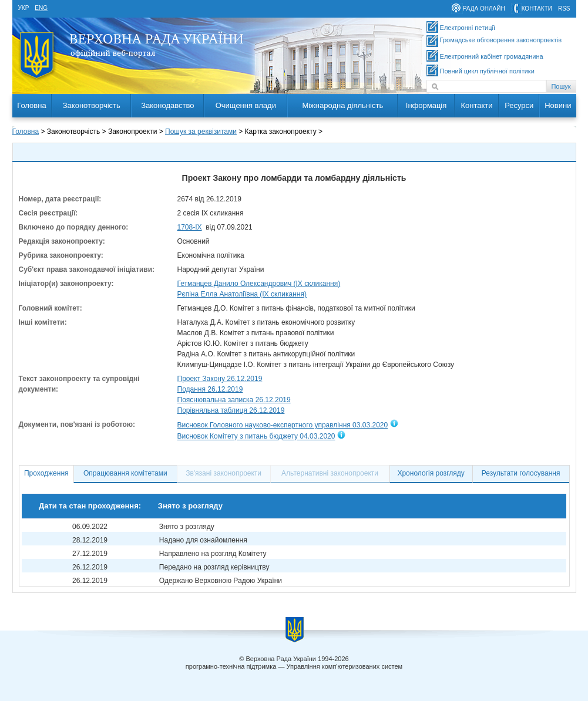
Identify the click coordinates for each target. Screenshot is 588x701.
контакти (537, 9)
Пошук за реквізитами (201, 132)
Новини (558, 105)
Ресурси (519, 105)
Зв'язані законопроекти (224, 473)
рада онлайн (484, 9)
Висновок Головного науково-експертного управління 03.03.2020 (283, 425)
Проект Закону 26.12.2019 (220, 379)
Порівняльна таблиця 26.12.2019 (231, 410)
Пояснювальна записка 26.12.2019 (234, 400)
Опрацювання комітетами (125, 473)
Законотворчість (92, 105)
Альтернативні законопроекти (330, 473)
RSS (564, 9)
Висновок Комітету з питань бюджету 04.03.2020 (256, 437)
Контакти (476, 105)
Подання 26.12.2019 (210, 389)
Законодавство (167, 105)
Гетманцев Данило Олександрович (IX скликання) (259, 284)
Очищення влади (246, 105)
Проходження (46, 473)
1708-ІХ (190, 227)
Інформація (426, 105)
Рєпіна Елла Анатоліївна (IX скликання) (242, 294)
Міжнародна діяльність (342, 105)
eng (41, 8)
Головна (31, 105)
